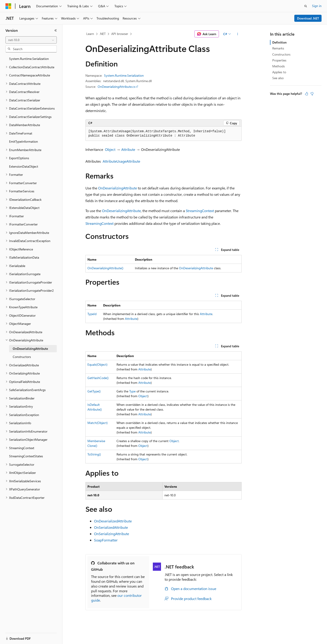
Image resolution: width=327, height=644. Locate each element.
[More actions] (238, 34)
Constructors (281, 54)
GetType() (94, 391)
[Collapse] (56, 30)
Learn (90, 34)
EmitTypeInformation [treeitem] (24, 141)
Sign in (317, 6)
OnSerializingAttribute (111, 534)
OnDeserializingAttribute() (105, 268)
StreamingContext (200, 211)
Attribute (128, 149)
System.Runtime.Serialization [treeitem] (29, 59)
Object (110, 149)
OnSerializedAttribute (111, 527)
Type (132, 391)
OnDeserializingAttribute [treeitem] (30, 349)
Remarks (278, 48)
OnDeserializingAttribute (118, 188)
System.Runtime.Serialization (124, 75)
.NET (103, 34)
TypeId (92, 314)
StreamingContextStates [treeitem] (26, 456)
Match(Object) (98, 423)
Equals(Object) (97, 364)
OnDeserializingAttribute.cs (116, 87)
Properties (279, 60)
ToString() (94, 454)
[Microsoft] (8, 6)
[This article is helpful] (307, 94)
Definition (279, 42)
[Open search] (306, 6)
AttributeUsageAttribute (121, 161)
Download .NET (308, 18)
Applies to (279, 72)
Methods (279, 66)
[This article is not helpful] (312, 94)
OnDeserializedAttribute (113, 521)
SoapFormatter (106, 540)
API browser (120, 34)
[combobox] (31, 40)
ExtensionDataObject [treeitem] (24, 166)
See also (278, 78)
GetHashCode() (98, 378)
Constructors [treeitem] (22, 357)
